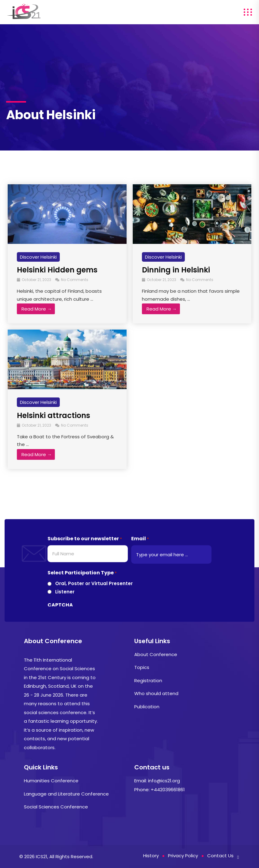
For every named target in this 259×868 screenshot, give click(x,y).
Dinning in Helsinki (176, 270)
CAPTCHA (60, 605)
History (151, 856)
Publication (147, 707)
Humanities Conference (51, 781)
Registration (148, 680)
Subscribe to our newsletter (85, 539)
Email (140, 539)
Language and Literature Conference (66, 794)
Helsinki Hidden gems (57, 270)
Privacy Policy (183, 856)
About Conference (156, 654)
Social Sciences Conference (56, 807)
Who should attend (156, 693)
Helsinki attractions (53, 415)
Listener (65, 592)
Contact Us (220, 856)
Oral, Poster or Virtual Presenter (94, 584)
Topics (142, 667)
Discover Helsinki (38, 257)
